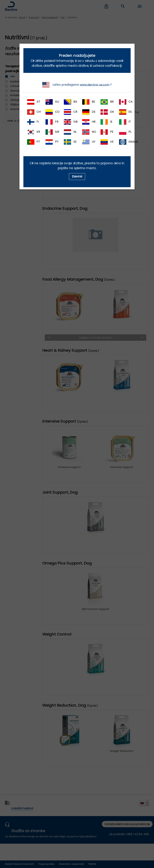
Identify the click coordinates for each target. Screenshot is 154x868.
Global (125, 142)
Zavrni (77, 176)
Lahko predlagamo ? (77, 85)
